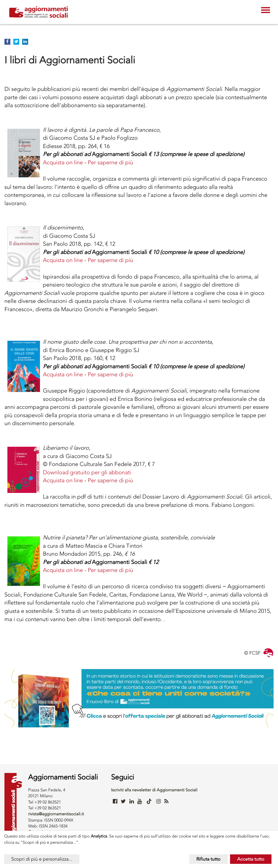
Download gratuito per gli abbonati (87, 472)
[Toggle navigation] (266, 11)
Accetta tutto (251, 859)
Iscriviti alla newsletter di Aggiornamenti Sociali (154, 790)
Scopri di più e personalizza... (42, 859)
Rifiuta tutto (208, 859)
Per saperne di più (110, 162)
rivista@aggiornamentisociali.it (56, 814)
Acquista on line (63, 162)
